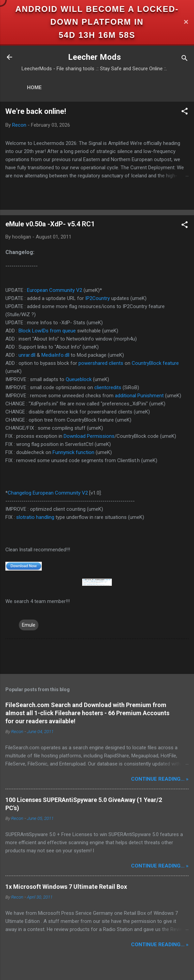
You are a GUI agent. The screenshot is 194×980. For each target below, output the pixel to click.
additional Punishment (139, 396)
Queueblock (79, 379)
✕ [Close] (186, 22)
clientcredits (108, 387)
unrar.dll (27, 355)
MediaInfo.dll (55, 355)
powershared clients (101, 363)
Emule (29, 625)
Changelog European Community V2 (48, 493)
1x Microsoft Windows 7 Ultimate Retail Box (66, 887)
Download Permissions (89, 436)
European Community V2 (55, 290)
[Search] (185, 59)
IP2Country (98, 298)
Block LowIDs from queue (47, 331)
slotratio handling (35, 517)
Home (34, 87)
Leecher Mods (94, 57)
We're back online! (36, 111)
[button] (185, 112)
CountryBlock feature (155, 363)
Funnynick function (73, 452)
